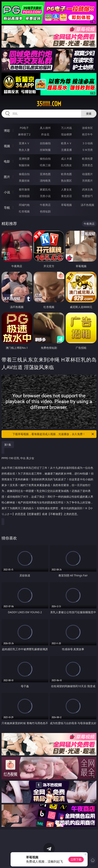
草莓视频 (66, 205)
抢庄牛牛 (87, 134)
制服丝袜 (24, 165)
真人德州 (45, 128)
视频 (7, 146)
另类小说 (45, 196)
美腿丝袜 (24, 181)
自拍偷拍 (45, 143)
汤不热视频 (87, 205)
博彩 (7, 131)
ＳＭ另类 (87, 150)
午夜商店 (45, 205)
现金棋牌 (66, 134)
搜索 (89, 114)
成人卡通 (66, 159)
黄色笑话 (66, 196)
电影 (7, 161)
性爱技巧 (87, 196)
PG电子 (24, 128)
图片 (7, 177)
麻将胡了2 (24, 134)
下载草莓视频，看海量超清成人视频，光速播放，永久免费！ (54, 434)
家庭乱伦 (45, 189)
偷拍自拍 (45, 159)
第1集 (8, 445)
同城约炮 (24, 205)
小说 (7, 192)
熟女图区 (66, 181)
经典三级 (45, 165)
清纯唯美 (45, 181)
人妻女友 (66, 189)
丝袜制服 (45, 150)
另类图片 (87, 181)
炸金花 (45, 134)
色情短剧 (45, 211)
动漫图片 (87, 174)
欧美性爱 (87, 159)
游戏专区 (87, 128)
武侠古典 (87, 189)
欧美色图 (66, 174)
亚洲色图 (45, 174)
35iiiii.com (49, 104)
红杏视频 (24, 211)
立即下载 (76, 859)
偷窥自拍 (24, 174)
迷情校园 (24, 196)
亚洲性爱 (24, 159)
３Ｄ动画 (87, 143)
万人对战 (66, 128)
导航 (7, 208)
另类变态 (87, 165)
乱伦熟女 (66, 165)
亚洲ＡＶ (24, 143)
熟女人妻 (24, 150)
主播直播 (66, 150)
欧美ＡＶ (66, 143)
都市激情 (24, 189)
